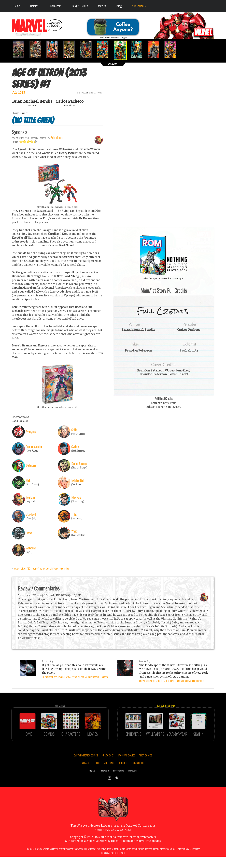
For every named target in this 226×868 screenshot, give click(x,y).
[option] (20, 49)
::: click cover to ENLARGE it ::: (164, 228)
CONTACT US (138, 775)
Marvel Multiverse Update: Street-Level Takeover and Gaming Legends (172, 681)
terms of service (118, 783)
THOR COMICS (146, 767)
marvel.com (132, 783)
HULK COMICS (108, 767)
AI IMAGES (87, 775)
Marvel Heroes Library (95, 837)
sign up (92, 783)
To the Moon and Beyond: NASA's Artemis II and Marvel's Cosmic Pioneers (75, 677)
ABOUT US (123, 775)
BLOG (97, 775)
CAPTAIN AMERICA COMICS (86, 767)
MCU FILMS (109, 775)
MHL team (123, 853)
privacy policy (104, 783)
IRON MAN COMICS (127, 767)
